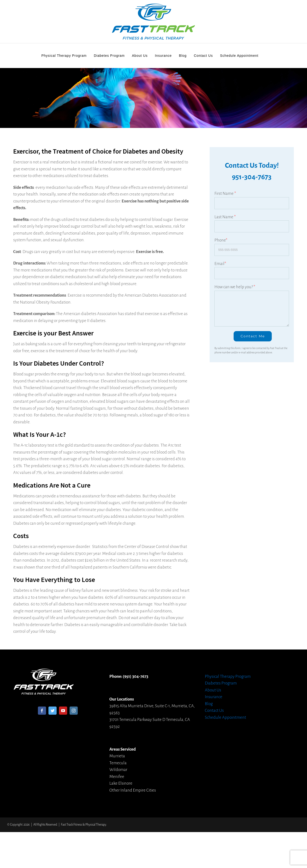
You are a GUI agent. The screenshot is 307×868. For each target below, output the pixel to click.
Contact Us (214, 710)
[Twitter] (53, 711)
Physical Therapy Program (228, 676)
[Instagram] (74, 711)
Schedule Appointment (225, 717)
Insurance (214, 697)
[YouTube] (63, 711)
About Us (213, 690)
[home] (44, 672)
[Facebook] (42, 711)
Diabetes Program (221, 683)
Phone (221, 240)
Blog (209, 704)
